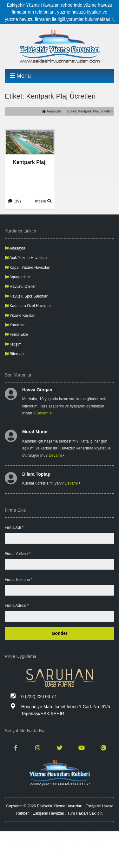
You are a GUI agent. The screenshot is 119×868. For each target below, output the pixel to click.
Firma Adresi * (17, 606)
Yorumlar (15, 325)
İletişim (13, 344)
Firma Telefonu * (19, 580)
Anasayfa (51, 111)
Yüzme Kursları (20, 316)
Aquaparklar (17, 277)
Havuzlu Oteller (20, 286)
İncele (43, 201)
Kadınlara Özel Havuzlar (28, 306)
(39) (15, 201)
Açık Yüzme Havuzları (26, 258)
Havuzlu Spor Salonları (27, 296)
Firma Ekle (16, 335)
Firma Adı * (14, 527)
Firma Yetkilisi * (18, 554)
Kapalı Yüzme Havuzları (28, 268)
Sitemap (14, 354)
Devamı (44, 413)
